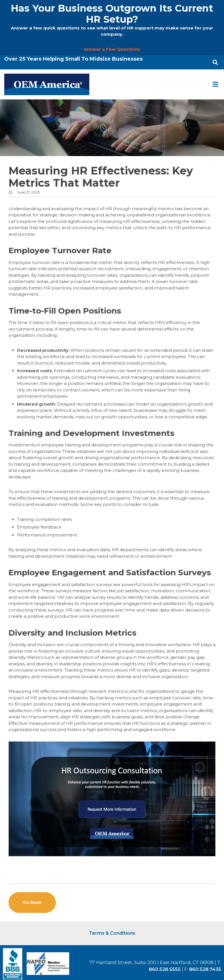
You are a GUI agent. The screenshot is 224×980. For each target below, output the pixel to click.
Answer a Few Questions (112, 49)
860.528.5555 (165, 969)
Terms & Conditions (112, 933)
